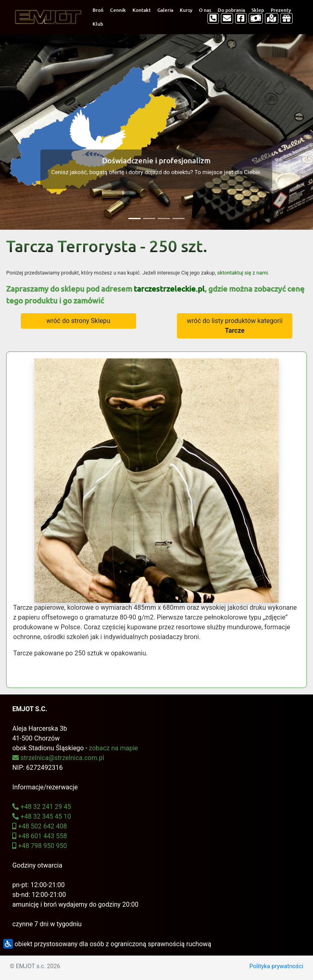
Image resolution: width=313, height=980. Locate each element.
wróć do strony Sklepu (78, 321)
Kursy (186, 10)
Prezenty (281, 10)
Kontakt (142, 10)
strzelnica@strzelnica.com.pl (58, 758)
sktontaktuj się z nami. (243, 273)
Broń (98, 10)
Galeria (165, 10)
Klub (98, 24)
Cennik (118, 10)
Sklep (258, 10)
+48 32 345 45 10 (42, 816)
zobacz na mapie (114, 748)
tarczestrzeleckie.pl (169, 289)
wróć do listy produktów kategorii (235, 326)
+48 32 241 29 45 (42, 807)
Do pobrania (231, 10)
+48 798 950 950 (40, 846)
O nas (205, 10)
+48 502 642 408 (40, 826)
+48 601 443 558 (40, 836)
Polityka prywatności (276, 966)
